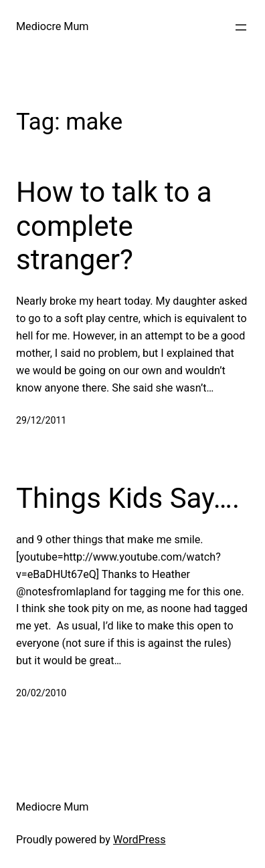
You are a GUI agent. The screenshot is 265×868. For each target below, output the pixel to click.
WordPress (140, 840)
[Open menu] (241, 27)
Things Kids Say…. (128, 498)
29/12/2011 (41, 420)
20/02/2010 (41, 693)
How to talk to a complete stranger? (114, 226)
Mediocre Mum (52, 26)
